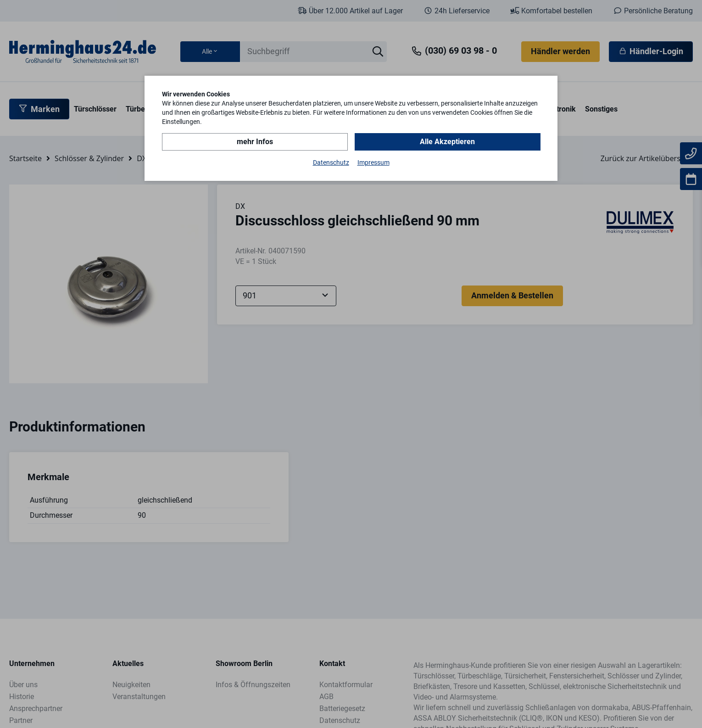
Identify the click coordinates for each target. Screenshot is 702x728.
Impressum (373, 162)
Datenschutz (331, 162)
